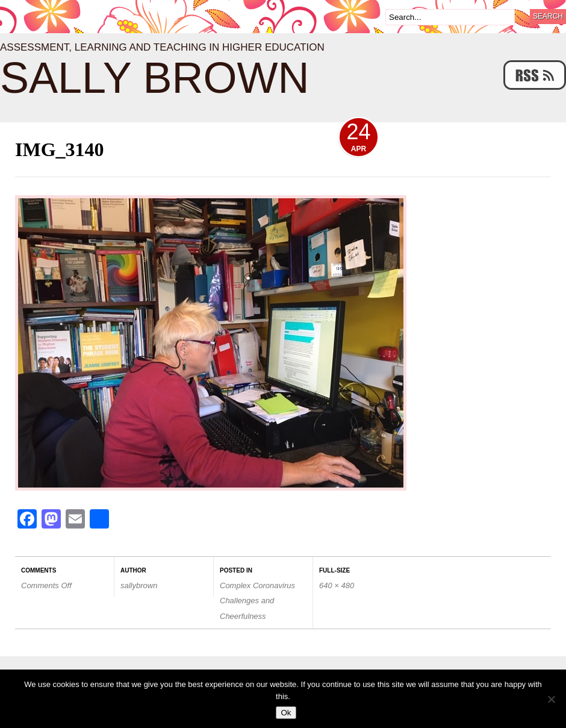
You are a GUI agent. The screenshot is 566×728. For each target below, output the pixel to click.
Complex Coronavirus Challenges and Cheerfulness (257, 601)
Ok (286, 713)
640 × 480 (337, 585)
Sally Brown (155, 78)
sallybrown (139, 585)
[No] (551, 699)
